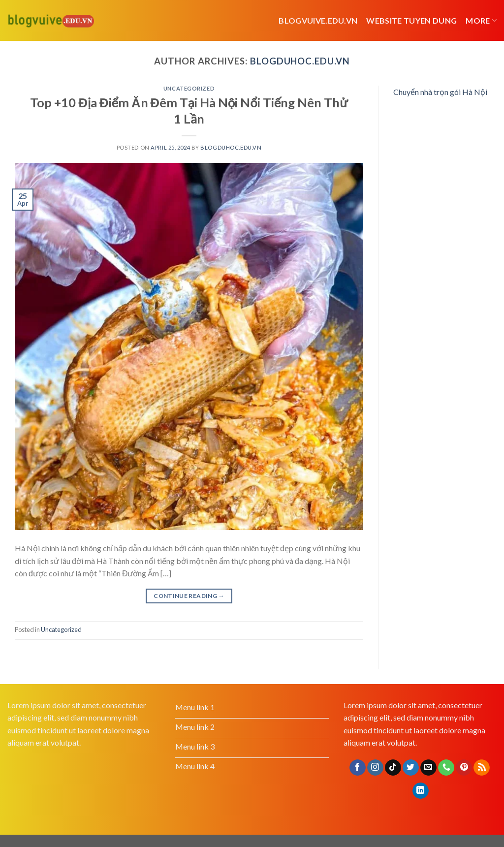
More (481, 21)
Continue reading (189, 596)
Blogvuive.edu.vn (318, 20)
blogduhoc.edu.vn (300, 61)
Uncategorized (189, 88)
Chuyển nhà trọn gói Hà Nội (440, 92)
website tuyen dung (411, 20)
